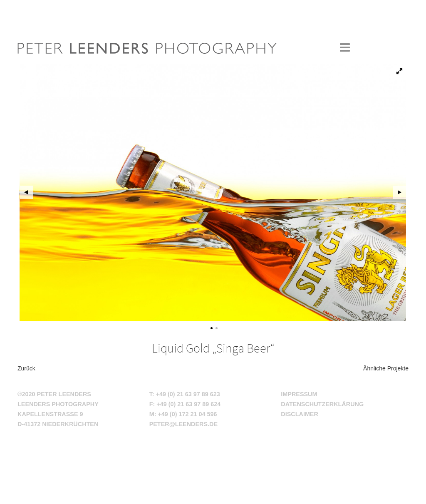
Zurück (26, 368)
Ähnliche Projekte (386, 368)
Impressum (299, 394)
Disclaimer (300, 414)
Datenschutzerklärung (322, 404)
